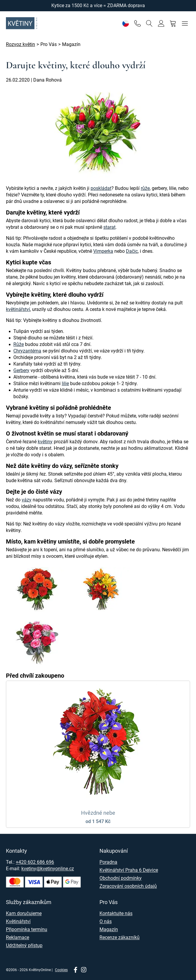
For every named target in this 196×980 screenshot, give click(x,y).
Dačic (132, 251)
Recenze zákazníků (120, 937)
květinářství (18, 309)
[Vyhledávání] (149, 23)
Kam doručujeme (24, 913)
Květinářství (18, 921)
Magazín (109, 929)
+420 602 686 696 (35, 862)
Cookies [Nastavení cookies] (61, 970)
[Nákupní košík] (173, 23)
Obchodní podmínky (121, 878)
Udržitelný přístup (24, 945)
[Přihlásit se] (161, 23)
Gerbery (21, 370)
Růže (19, 344)
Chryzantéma (27, 351)
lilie (65, 383)
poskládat (101, 188)
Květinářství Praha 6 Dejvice (129, 870)
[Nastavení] (125, 23)
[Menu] (185, 23)
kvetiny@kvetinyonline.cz (48, 869)
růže (145, 188)
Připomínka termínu (27, 929)
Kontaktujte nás (116, 913)
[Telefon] (137, 23)
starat (109, 227)
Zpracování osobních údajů (128, 886)
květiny (45, 442)
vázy (27, 500)
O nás (106, 921)
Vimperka (103, 251)
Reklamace (18, 937)
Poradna (108, 862)
